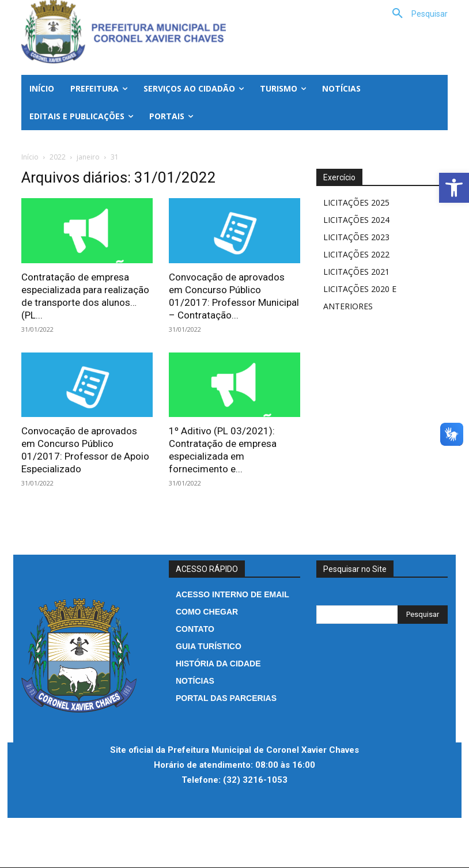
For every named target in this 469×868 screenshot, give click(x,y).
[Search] (423, 615)
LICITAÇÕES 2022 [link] (356, 254)
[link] (454, 188)
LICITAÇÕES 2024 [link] (356, 220)
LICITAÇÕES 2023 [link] (356, 237)
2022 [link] (58, 157)
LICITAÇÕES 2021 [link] (356, 272)
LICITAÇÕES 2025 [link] (356, 202)
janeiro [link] (88, 157)
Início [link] (30, 157)
